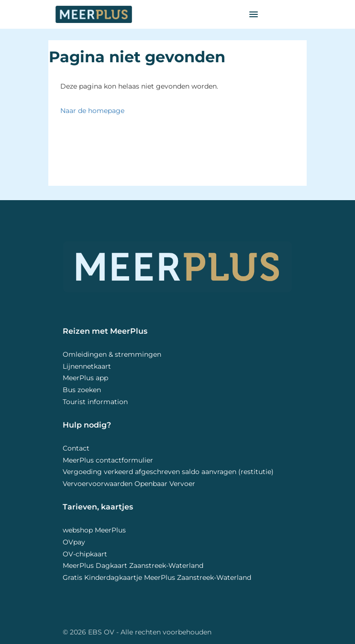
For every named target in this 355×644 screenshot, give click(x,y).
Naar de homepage (92, 111)
